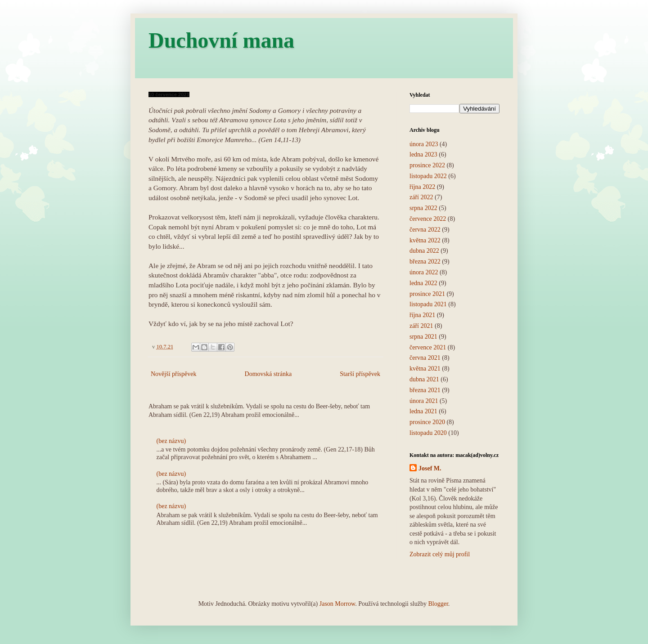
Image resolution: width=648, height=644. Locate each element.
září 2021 (421, 326)
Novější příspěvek (173, 374)
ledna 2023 (423, 154)
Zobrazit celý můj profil (440, 554)
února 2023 (424, 144)
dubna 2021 (424, 379)
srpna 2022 (423, 208)
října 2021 (422, 315)
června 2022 (425, 230)
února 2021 (424, 401)
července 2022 (428, 219)
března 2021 (425, 390)
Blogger (438, 604)
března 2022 (425, 262)
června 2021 (425, 358)
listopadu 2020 (428, 433)
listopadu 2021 (428, 304)
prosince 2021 (427, 294)
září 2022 (421, 197)
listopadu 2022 (428, 176)
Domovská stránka (268, 374)
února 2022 (424, 272)
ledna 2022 (423, 283)
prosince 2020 (427, 422)
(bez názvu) (171, 441)
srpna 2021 (423, 337)
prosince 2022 (427, 165)
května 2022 (425, 240)
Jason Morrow (337, 604)
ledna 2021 (423, 411)
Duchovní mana (221, 40)
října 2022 (422, 187)
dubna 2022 (424, 251)
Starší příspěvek (360, 374)
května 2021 (425, 369)
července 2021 (428, 347)
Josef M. (430, 468)
